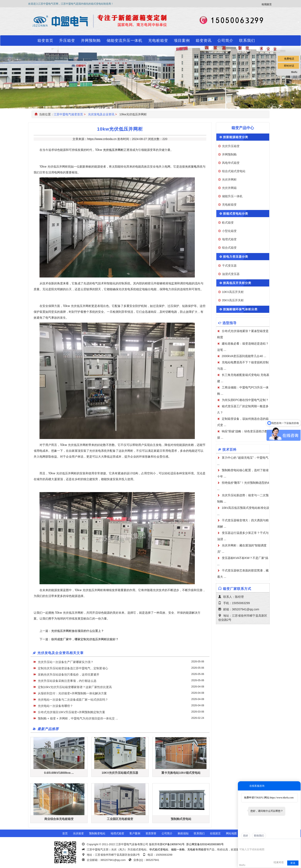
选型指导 (230, 323)
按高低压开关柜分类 (237, 283)
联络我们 (259, 836)
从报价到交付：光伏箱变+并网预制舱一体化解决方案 (72, 693)
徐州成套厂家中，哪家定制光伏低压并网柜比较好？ (85, 639)
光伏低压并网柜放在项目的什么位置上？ (78, 631)
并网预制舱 (91, 41)
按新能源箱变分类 (236, 137)
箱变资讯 (204, 41)
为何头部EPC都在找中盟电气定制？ (245, 400)
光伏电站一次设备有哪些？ (55, 706)
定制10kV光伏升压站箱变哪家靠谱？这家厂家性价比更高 (75, 687)
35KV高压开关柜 (233, 300)
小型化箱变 (229, 231)
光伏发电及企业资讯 (101, 114)
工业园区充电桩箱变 (120, 819)
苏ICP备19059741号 (172, 844)
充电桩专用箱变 (197, 850)
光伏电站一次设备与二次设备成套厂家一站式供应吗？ (73, 700)
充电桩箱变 (158, 41)
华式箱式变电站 (159, 850)
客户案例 (135, 833)
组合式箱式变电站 (234, 171)
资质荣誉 (151, 833)
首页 (65, 833)
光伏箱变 (78, 833)
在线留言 (215, 833)
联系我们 (247, 41)
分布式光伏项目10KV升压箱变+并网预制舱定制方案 (71, 712)
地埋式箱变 (229, 239)
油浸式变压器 (231, 274)
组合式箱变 (229, 248)
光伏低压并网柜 (113, 150)
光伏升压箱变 (231, 146)
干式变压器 (229, 266)
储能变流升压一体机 (124, 41)
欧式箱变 (228, 223)
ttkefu (294, 72)
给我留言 (267, 4)
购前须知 (183, 833)
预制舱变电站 (97, 833)
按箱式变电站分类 (236, 214)
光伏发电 (191, 166)
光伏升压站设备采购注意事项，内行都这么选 (67, 681)
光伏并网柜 (229, 179)
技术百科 (230, 450)
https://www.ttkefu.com (282, 798)
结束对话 (279, 862)
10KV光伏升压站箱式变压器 (120, 773)
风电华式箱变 (231, 163)
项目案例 (182, 41)
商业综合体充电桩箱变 (59, 819)
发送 (293, 863)
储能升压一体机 (232, 196)
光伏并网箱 (229, 188)
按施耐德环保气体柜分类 (240, 309)
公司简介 (225, 41)
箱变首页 (45, 41)
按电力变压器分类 (236, 257)
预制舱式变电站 (181, 819)
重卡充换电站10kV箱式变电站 (181, 773)
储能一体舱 (178, 850)
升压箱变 (67, 41)
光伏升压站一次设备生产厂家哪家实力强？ (66, 662)
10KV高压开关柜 (233, 292)
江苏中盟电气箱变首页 (68, 114)
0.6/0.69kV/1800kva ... (59, 773)
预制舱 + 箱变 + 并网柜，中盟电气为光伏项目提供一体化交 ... (78, 718)
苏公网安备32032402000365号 (205, 844)
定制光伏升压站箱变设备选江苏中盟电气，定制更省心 (73, 668)
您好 (246, 836)
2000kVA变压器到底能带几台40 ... (244, 356)
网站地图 (231, 833)
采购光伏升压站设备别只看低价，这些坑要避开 (69, 675)
